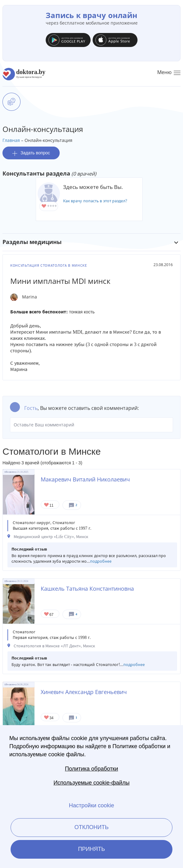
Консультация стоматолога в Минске (49, 265)
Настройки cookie (91, 805)
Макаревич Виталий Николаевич (85, 479)
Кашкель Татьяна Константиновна (87, 589)
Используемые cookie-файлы (91, 783)
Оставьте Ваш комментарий (91, 425)
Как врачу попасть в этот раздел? (95, 201)
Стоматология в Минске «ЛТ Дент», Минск (54, 646)
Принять (91, 849)
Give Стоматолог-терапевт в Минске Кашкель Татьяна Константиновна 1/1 (47, 615)
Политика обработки (91, 769)
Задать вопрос (31, 153)
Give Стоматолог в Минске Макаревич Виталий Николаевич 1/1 (47, 505)
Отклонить (91, 827)
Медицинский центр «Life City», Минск (51, 537)
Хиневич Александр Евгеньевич (84, 692)
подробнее (101, 561)
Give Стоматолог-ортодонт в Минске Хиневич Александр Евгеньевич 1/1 (47, 718)
